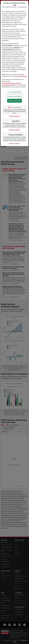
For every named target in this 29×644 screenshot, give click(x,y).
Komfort (16, 121)
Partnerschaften (16, 135)
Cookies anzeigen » (15, 116)
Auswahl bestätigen (14, 96)
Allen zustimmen (14, 101)
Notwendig (16, 107)
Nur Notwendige (15, 92)
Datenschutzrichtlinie (20, 76)
